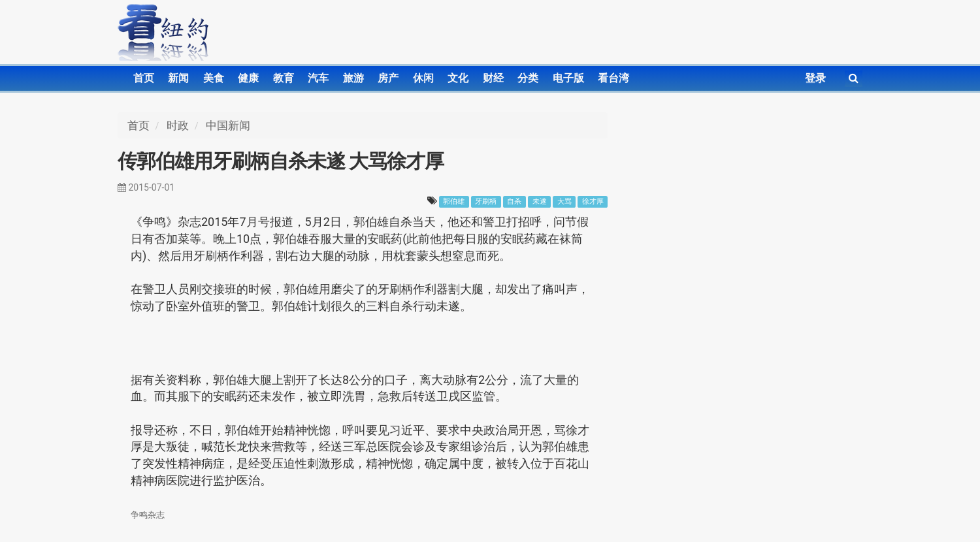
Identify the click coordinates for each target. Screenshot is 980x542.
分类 (528, 78)
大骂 (564, 201)
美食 (214, 78)
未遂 (540, 201)
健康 (248, 78)
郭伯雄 (454, 201)
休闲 (423, 78)
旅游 (353, 78)
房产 (388, 78)
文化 (458, 78)
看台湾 (613, 78)
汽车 (318, 78)
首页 (144, 78)
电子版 (568, 78)
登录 (815, 78)
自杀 (514, 201)
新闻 (178, 78)
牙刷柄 (486, 201)
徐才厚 (593, 201)
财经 (493, 78)
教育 (284, 78)
